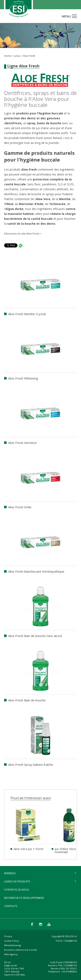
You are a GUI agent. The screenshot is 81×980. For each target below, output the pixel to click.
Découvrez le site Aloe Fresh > (23, 234)
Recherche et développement (24, 898)
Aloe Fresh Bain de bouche (27, 700)
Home (8, 56)
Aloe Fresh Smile (20, 507)
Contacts (11, 906)
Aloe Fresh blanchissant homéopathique (36, 571)
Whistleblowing (12, 945)
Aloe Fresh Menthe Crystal (27, 314)
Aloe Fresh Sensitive (23, 443)
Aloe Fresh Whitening (23, 378)
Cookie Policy (12, 941)
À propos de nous (17, 890)
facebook (32, 924)
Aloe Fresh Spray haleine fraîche (31, 765)
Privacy (8, 936)
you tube (49, 924)
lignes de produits (17, 881)
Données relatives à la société (21, 950)
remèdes (10, 873)
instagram (41, 924)
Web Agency (11, 954)
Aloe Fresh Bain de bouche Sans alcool (35, 636)
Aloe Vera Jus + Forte (28, 849)
